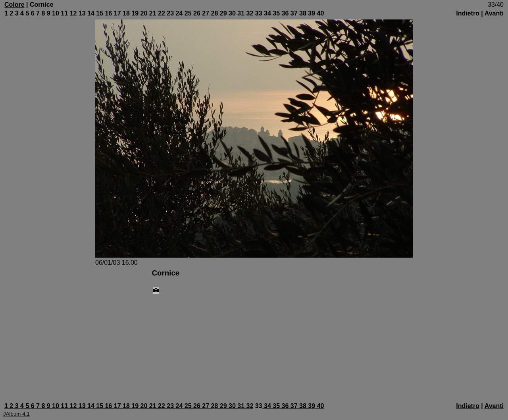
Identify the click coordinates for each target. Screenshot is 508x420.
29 (222, 13)
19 (134, 13)
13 (81, 13)
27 (205, 13)
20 (143, 13)
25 (187, 13)
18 (125, 13)
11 (63, 13)
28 (214, 13)
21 (152, 13)
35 (275, 13)
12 (72, 13)
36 (284, 13)
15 (99, 13)
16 (108, 13)
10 (55, 13)
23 (169, 13)
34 (267, 13)
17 (116, 13)
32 (249, 13)
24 (178, 13)
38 (302, 13)
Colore (14, 5)
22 (161, 13)
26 (196, 13)
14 (90, 13)
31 (240, 13)
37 (293, 13)
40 (319, 13)
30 (231, 13)
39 (311, 13)
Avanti (494, 13)
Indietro (468, 13)
